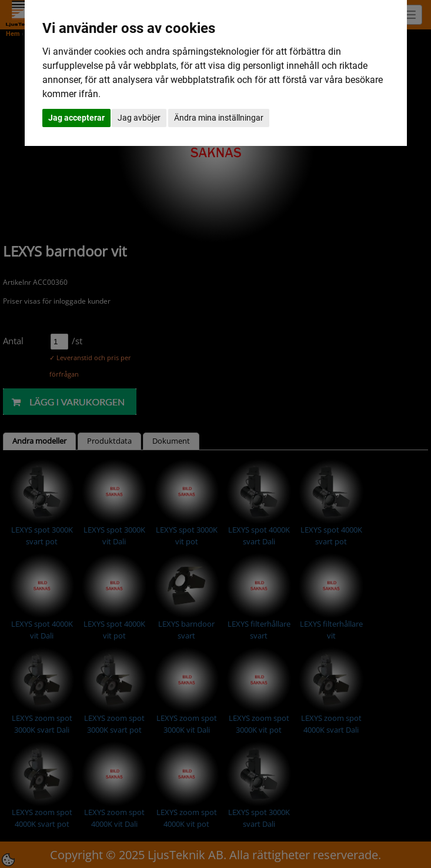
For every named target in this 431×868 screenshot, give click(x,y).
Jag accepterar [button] (76, 118)
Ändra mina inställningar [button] (219, 118)
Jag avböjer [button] (139, 118)
